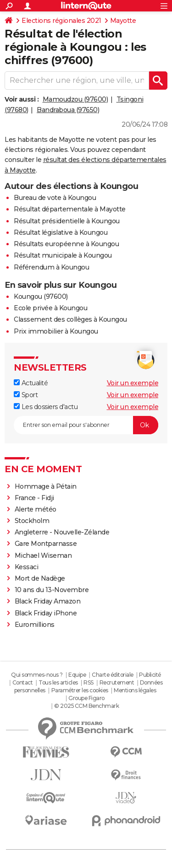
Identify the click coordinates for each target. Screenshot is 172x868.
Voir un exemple (133, 383)
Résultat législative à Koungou (61, 232)
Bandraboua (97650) (68, 110)
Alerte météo (36, 509)
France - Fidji (34, 498)
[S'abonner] (86, 425)
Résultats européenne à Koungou (66, 244)
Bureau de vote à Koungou (55, 198)
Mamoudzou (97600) (75, 99)
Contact (23, 682)
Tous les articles (58, 682)
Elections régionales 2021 (61, 21)
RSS (89, 682)
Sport (26, 395)
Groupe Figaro (86, 698)
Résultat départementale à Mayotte (70, 209)
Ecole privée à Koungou (50, 308)
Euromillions (35, 625)
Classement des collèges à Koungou (70, 319)
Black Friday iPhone (46, 613)
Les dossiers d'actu (46, 407)
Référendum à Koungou (51, 267)
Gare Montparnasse (46, 544)
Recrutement (117, 682)
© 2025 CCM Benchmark (86, 706)
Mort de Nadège (40, 578)
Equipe (77, 675)
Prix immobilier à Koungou (56, 331)
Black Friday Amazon (48, 601)
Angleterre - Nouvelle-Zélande (62, 532)
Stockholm (32, 521)
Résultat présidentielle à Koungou (67, 221)
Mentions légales (135, 690)
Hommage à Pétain (46, 486)
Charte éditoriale (113, 675)
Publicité (150, 675)
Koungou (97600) (41, 297)
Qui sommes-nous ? (37, 675)
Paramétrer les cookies (80, 690)
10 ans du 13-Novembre (52, 590)
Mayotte (123, 21)
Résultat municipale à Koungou (63, 255)
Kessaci (27, 567)
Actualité (31, 383)
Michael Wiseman (43, 555)
